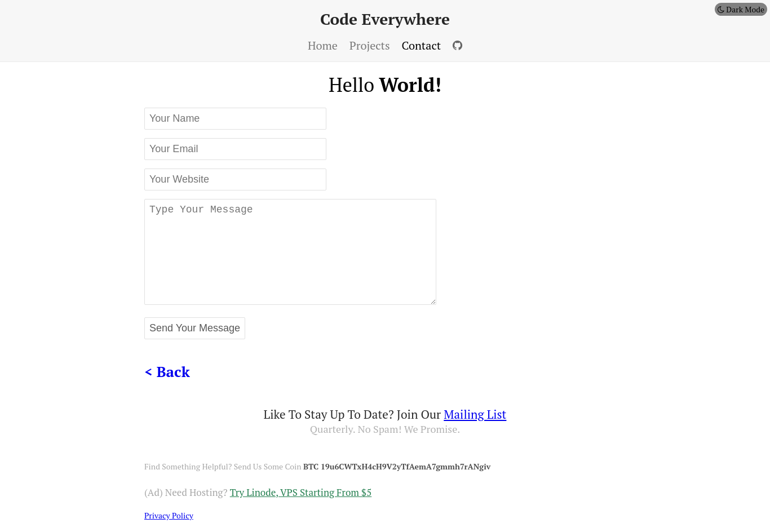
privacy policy (169, 515)
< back (167, 371)
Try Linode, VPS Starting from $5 (301, 492)
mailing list (475, 414)
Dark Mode (741, 9)
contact (422, 45)
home (323, 45)
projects (370, 45)
